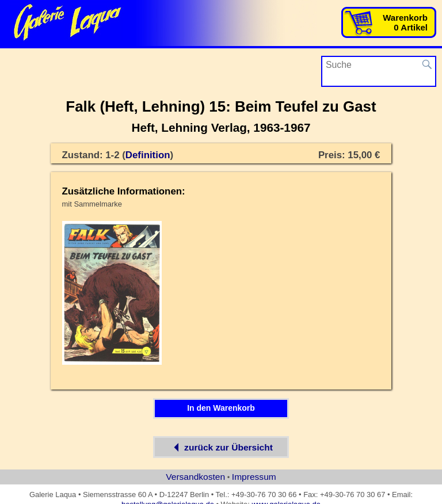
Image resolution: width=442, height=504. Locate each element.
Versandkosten (195, 477)
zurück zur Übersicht (221, 447)
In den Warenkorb (221, 408)
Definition (148, 155)
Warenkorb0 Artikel (405, 22)
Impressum (254, 477)
